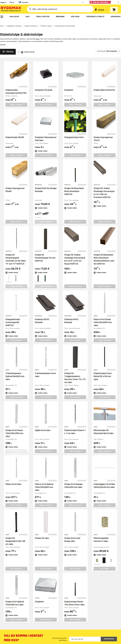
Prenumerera (109, 636)
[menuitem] (2, 17)
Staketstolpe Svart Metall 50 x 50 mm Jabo (103, 373)
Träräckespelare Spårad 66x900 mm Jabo (15, 373)
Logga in (3, 2)
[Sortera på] (108, 48)
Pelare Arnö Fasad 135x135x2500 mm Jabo (103, 319)
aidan (38, 36)
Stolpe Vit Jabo (42, 535)
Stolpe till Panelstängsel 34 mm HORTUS (45, 254)
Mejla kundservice (12, 642)
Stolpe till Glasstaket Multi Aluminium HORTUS (74, 188)
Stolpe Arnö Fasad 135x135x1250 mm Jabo (14, 430)
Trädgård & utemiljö (14, 23)
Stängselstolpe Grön (74, 134)
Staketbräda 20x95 (15, 134)
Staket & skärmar (31, 23)
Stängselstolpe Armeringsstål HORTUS (13, 319)
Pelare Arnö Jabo (13, 481)
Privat (12, 2)
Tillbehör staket (46, 23)
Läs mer (3, 41)
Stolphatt (69, 87)
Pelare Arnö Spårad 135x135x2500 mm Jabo (44, 484)
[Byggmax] (11, 9)
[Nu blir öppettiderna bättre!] (101, 2)
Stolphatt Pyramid (44, 87)
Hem (2, 23)
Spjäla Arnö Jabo (43, 427)
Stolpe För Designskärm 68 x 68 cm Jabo (15, 538)
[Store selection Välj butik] (101, 10)
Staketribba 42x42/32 (104, 87)
